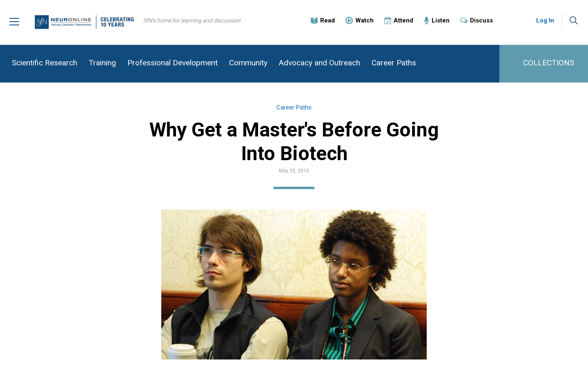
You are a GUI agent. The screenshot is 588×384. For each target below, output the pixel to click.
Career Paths (394, 63)
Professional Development (173, 63)
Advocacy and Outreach (320, 63)
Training (102, 63)
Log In (545, 20)
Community (248, 63)
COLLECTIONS (549, 63)
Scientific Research (45, 63)
